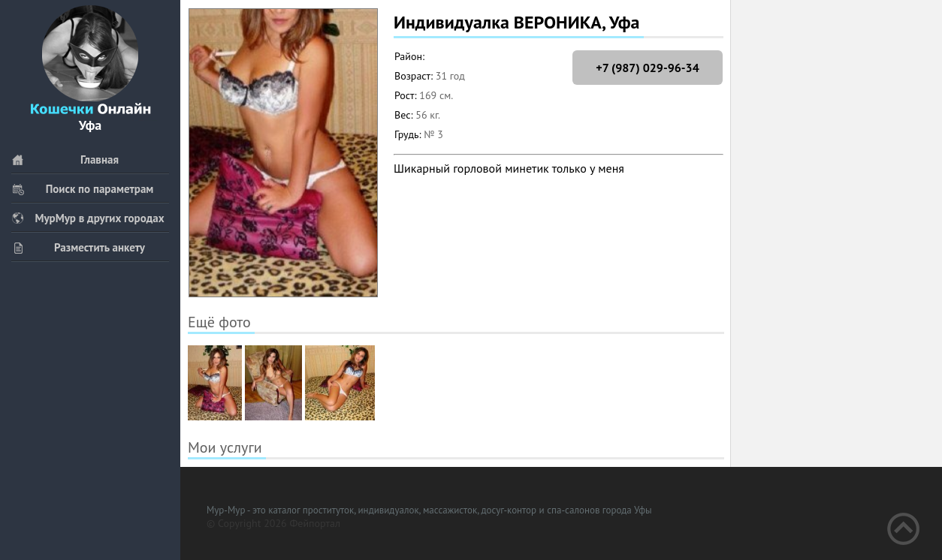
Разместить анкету (78, 247)
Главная (65, 160)
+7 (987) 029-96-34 (647, 68)
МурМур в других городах (88, 218)
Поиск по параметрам (82, 189)
